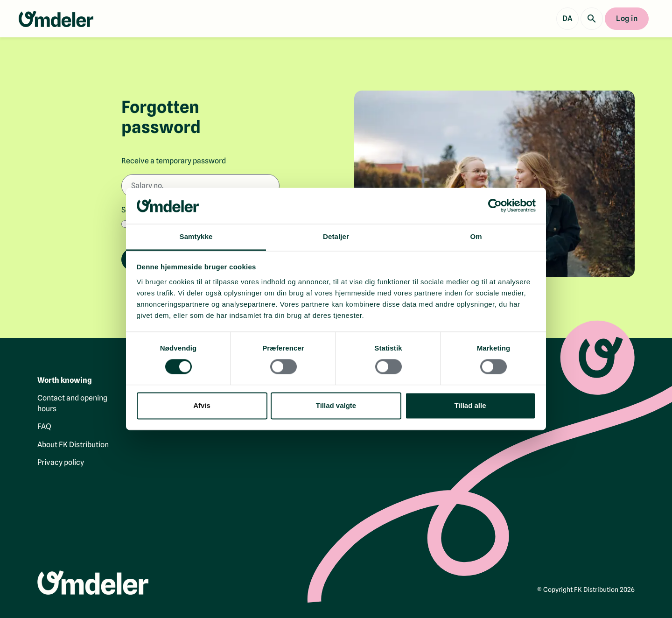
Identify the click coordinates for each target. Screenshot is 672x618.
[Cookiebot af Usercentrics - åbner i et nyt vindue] (495, 206)
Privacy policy (61, 462)
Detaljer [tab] (336, 236)
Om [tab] (476, 236)
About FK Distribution (73, 444)
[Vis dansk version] (567, 19)
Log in (627, 18)
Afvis (202, 405)
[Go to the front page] (56, 19)
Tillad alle (470, 405)
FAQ (44, 426)
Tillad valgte (336, 405)
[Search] (592, 19)
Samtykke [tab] (196, 236)
